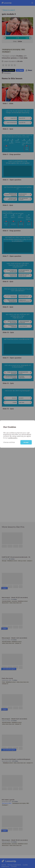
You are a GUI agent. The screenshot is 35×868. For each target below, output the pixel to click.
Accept (26, 442)
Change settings (8, 442)
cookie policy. (8, 438)
